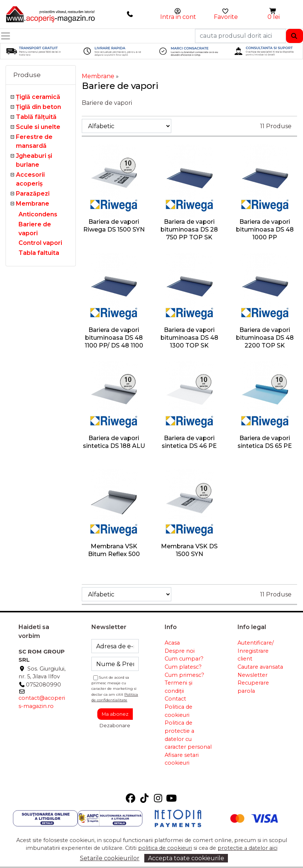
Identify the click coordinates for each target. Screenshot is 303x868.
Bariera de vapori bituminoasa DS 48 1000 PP (265, 230)
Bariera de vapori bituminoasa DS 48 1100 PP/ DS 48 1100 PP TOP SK (114, 341)
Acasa (172, 643)
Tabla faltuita (39, 253)
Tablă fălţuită (36, 117)
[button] (273, 11)
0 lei (274, 17)
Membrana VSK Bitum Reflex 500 (114, 550)
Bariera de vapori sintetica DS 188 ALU (114, 442)
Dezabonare (115, 725)
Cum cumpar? (184, 659)
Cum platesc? (183, 667)
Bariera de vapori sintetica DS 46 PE (189, 442)
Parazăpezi (33, 194)
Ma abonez (115, 714)
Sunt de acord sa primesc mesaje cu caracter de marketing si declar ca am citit (115, 689)
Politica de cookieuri (179, 711)
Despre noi (180, 651)
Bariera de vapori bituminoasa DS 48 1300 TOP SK (189, 338)
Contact (175, 699)
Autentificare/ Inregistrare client (256, 651)
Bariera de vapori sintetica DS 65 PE (265, 442)
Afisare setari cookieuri (182, 759)
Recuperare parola (253, 687)
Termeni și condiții (179, 687)
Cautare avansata (260, 667)
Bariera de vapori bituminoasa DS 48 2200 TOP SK (265, 338)
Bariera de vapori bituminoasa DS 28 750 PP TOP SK (189, 230)
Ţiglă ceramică (38, 97)
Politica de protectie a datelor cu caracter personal (188, 735)
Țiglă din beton (38, 107)
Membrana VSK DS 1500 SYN (189, 550)
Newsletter (252, 675)
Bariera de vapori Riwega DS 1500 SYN (114, 226)
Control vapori (40, 243)
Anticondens (38, 214)
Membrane (33, 204)
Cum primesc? (184, 675)
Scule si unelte (38, 127)
